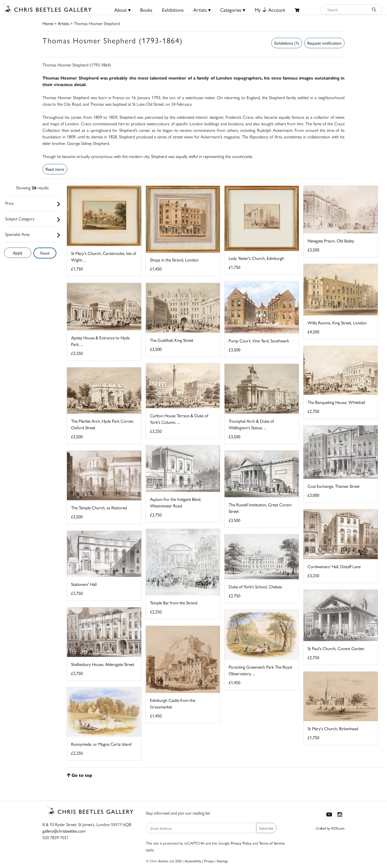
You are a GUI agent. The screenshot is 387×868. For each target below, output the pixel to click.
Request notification (324, 43)
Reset (45, 253)
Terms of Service (272, 843)
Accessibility (193, 861)
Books (146, 10)
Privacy (209, 861)
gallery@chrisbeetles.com (64, 831)
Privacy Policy (241, 843)
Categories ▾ (233, 10)
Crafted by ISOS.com (330, 828)
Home (48, 23)
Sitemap (222, 861)
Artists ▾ (202, 10)
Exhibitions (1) (287, 43)
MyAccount (270, 10)
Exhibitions (173, 10)
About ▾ (122, 10)
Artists (63, 23)
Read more (55, 169)
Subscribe (266, 828)
